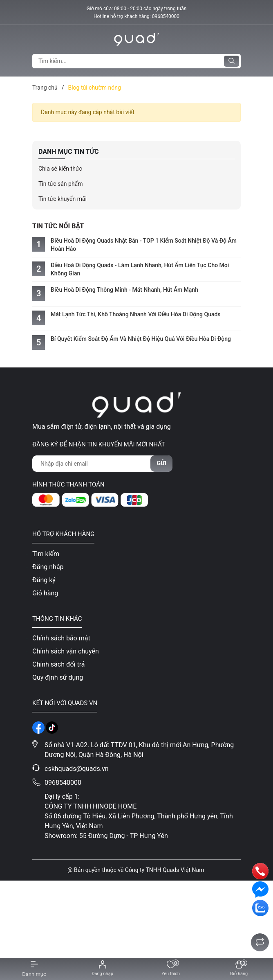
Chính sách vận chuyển (66, 651)
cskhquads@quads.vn (77, 769)
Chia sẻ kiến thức (60, 169)
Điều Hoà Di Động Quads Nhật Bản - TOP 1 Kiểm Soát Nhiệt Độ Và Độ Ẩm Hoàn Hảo (144, 245)
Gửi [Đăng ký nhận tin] (161, 463)
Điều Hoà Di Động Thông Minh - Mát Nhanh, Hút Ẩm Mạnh (124, 290)
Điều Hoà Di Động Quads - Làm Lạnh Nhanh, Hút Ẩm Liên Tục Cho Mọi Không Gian (140, 269)
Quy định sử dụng (58, 677)
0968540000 (166, 16)
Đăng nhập (48, 567)
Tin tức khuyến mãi (63, 199)
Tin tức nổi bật (58, 226)
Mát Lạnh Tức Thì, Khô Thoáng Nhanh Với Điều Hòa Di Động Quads (136, 314)
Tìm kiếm (46, 554)
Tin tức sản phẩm (61, 184)
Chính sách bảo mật (61, 638)
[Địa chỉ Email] (102, 464)
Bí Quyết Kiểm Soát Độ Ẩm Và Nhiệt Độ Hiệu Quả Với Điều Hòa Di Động (141, 339)
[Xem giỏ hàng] (239, 969)
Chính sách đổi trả (59, 664)
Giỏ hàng (45, 593)
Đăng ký (44, 580)
